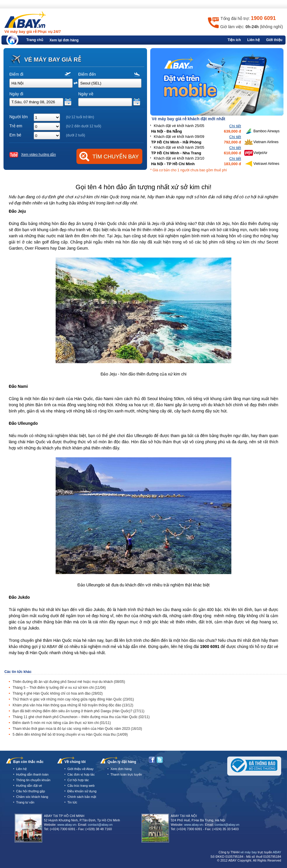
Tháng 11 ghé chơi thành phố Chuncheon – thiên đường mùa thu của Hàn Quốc (81, 717)
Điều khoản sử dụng (82, 791)
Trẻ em (16, 126)
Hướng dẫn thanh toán (32, 774)
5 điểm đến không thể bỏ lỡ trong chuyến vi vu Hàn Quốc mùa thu (70, 735)
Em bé (15, 135)
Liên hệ (253, 40)
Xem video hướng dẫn (39, 155)
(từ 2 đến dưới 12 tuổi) (83, 126)
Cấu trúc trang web (81, 786)
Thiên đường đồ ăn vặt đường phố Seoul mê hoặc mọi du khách (69, 682)
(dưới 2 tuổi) (75, 135)
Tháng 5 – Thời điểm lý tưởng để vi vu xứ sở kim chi (59, 688)
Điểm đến (87, 74)
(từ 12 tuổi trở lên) (80, 117)
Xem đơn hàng (121, 769)
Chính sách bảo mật (82, 797)
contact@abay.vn (100, 825)
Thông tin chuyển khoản (33, 780)
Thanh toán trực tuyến (126, 774)
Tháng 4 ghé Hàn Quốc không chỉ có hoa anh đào (58, 693)
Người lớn (19, 117)
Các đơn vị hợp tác (81, 774)
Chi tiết (235, 126)
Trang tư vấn (25, 802)
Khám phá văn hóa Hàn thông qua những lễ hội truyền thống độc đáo (73, 705)
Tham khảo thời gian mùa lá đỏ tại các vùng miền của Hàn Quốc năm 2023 (77, 729)
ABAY (277, 852)
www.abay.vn (67, 825)
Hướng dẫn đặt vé (29, 786)
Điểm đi (16, 74)
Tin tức (72, 802)
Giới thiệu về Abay (80, 769)
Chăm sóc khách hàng (32, 797)
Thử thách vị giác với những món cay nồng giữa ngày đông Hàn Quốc (73, 699)
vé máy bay (249, 852)
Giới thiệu (274, 40)
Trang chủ (35, 40)
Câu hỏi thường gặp (31, 791)
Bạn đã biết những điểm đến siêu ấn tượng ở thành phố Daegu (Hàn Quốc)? (78, 711)
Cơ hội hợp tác (78, 780)
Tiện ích (234, 40)
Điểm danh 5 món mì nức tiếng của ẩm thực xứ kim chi (62, 723)
